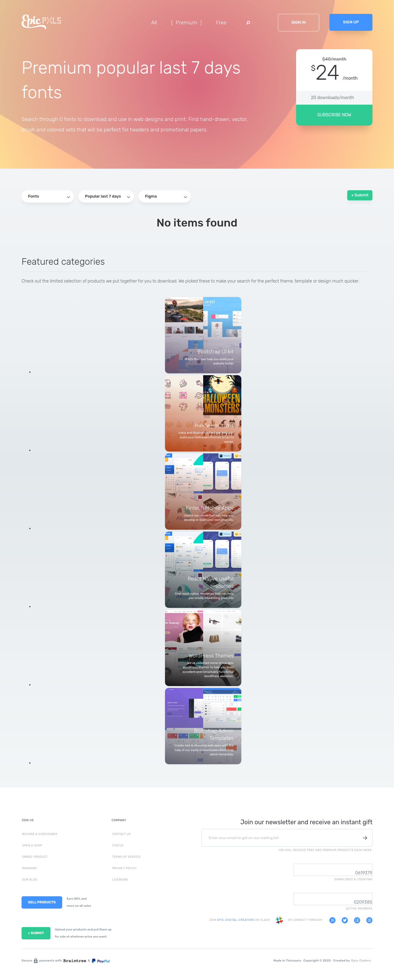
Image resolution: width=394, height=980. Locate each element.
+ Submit (360, 195)
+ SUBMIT (36, 933)
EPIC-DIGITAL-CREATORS (236, 920)
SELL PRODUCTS (42, 902)
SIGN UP (351, 22)
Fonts (49, 196)
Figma (166, 196)
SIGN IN (299, 22)
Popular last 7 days (107, 196)
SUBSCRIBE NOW (334, 115)
